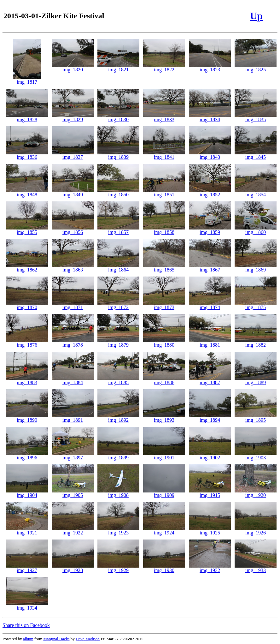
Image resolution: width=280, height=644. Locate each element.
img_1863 (73, 268)
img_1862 (27, 268)
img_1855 (27, 230)
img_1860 (256, 230)
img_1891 (73, 418)
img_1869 (256, 268)
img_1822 (164, 67)
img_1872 (118, 305)
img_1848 (27, 192)
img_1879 (118, 343)
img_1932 (210, 568)
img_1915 (210, 493)
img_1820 (73, 67)
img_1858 (164, 230)
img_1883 (27, 380)
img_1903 (256, 455)
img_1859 (210, 230)
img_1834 (210, 117)
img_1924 (164, 531)
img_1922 (73, 531)
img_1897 (73, 455)
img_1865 (164, 268)
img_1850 (118, 192)
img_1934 (27, 606)
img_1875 (256, 305)
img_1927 (27, 568)
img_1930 (164, 568)
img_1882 (256, 343)
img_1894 (210, 418)
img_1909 (164, 493)
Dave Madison (88, 639)
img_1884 (73, 380)
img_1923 (118, 531)
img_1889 (256, 380)
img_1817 (27, 80)
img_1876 (27, 343)
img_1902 (210, 455)
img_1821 (118, 67)
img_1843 (210, 155)
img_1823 (210, 67)
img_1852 (210, 192)
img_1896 (27, 455)
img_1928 (73, 568)
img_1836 (27, 155)
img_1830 (118, 117)
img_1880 (164, 343)
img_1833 (164, 117)
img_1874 (210, 305)
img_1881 (210, 343)
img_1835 (256, 117)
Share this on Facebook (26, 625)
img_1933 (256, 568)
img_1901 (164, 455)
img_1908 (118, 493)
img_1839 (118, 155)
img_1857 (118, 230)
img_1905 (73, 493)
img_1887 (210, 380)
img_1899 (118, 455)
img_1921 (27, 531)
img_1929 (118, 568)
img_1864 (118, 268)
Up (256, 16)
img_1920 (256, 493)
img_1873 (164, 305)
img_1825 (256, 67)
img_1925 (210, 531)
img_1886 (164, 380)
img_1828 (27, 117)
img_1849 (73, 192)
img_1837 (73, 155)
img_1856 (73, 230)
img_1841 (164, 155)
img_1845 (256, 155)
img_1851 (164, 192)
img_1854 (256, 192)
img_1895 (256, 418)
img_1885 (118, 380)
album (28, 639)
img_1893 (164, 418)
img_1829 (73, 117)
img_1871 (73, 305)
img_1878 (73, 343)
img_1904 (27, 493)
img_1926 (256, 531)
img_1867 (210, 268)
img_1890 (27, 418)
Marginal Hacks (56, 639)
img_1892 (118, 418)
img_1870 (27, 305)
